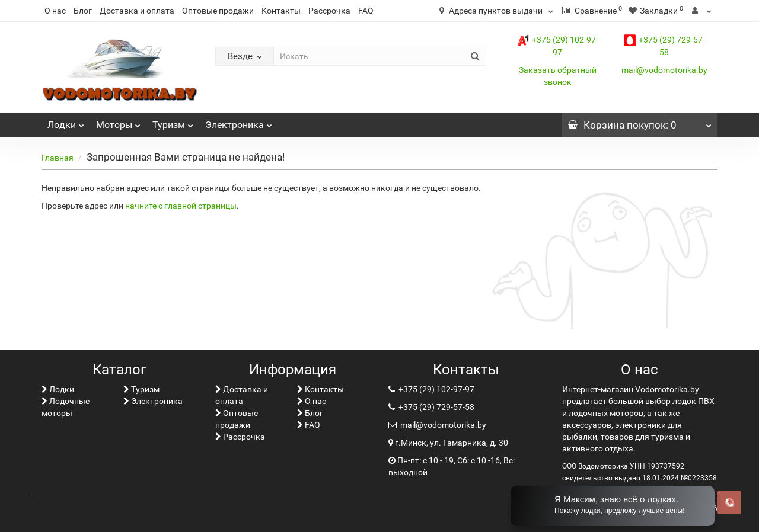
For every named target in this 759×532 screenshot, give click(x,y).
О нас (55, 11)
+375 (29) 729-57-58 (436, 407)
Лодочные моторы (66, 407)
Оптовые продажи (218, 11)
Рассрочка (329, 11)
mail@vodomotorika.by (664, 70)
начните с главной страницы (181, 206)
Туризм (173, 122)
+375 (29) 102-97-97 (436, 389)
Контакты (281, 11)
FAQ (366, 11)
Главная (58, 158)
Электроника (239, 122)
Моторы (118, 122)
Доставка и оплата (137, 11)
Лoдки (66, 122)
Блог (83, 11)
